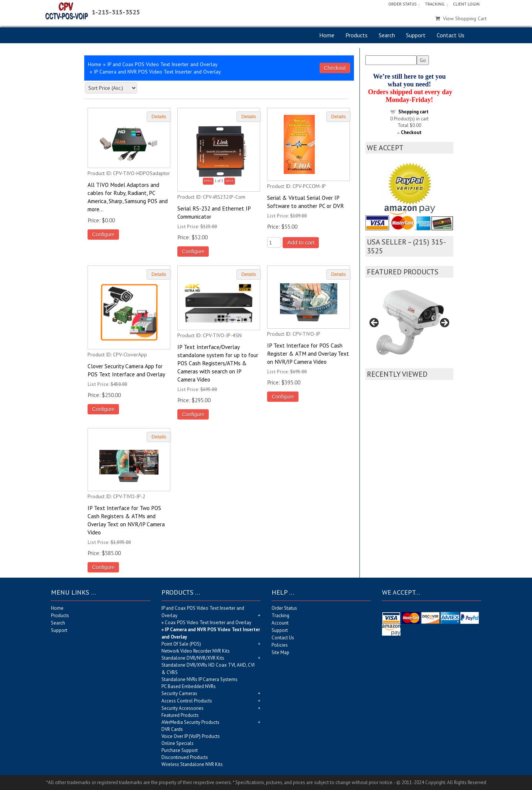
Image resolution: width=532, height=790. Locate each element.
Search (387, 35)
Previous (375, 323)
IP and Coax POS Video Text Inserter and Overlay (162, 64)
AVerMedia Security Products (190, 722)
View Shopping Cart (461, 18)
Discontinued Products (185, 757)
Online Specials (178, 743)
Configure (103, 235)
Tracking (435, 4)
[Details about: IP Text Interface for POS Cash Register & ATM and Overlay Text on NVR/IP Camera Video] (338, 275)
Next (444, 323)
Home (327, 35)
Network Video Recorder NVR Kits (196, 651)
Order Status (402, 4)
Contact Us (451, 35)
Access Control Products (187, 701)
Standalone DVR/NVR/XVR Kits (193, 658)
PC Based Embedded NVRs (189, 686)
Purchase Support (180, 750)
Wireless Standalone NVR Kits (192, 764)
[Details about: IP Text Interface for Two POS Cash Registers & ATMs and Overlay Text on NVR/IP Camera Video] (159, 437)
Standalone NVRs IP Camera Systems (199, 679)
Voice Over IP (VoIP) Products (191, 736)
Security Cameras (179, 693)
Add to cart (301, 242)
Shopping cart (413, 112)
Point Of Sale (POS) (181, 644)
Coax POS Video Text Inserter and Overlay (208, 623)
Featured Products (180, 715)
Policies (280, 645)
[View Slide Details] (410, 325)
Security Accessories (183, 708)
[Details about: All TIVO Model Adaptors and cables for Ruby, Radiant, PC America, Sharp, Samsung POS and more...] (159, 117)
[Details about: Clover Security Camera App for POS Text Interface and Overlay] (159, 275)
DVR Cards (172, 729)
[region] (410, 325)
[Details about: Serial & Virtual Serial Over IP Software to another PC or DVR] (338, 117)
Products (357, 35)
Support (416, 35)
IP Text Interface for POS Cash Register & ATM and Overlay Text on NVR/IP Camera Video (308, 353)
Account (280, 623)
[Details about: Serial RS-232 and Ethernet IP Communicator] (249, 117)
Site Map (280, 652)
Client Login (466, 4)
